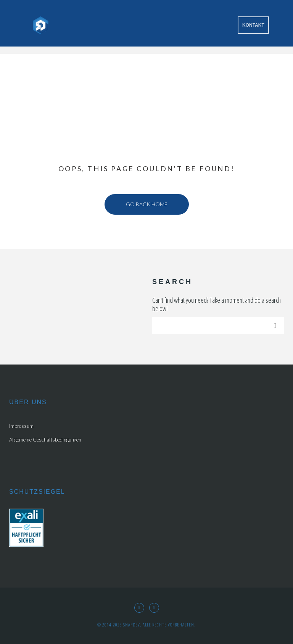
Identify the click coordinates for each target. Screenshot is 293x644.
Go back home (147, 204)
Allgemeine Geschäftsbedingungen (45, 440)
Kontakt (253, 25)
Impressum (21, 426)
